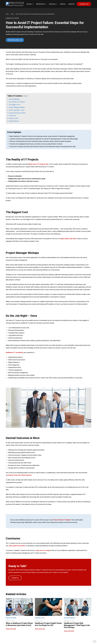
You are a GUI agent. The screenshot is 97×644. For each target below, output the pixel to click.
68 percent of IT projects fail (38, 164)
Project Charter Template (62, 520)
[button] (15, 40)
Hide (25, 96)
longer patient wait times (68, 239)
